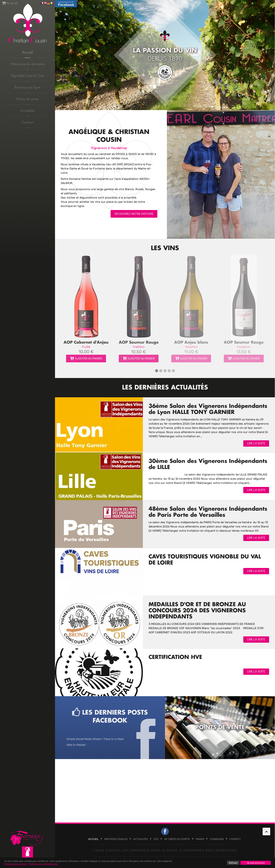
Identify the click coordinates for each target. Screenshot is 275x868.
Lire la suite (256, 443)
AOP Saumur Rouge (139, 342)
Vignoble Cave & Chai (27, 75)
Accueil (27, 52)
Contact (27, 122)
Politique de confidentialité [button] (43, 864)
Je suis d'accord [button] (256, 863)
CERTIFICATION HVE (175, 657)
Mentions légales (116, 839)
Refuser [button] (233, 863)
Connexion (217, 839)
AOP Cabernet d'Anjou (86, 342)
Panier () (10, 3)
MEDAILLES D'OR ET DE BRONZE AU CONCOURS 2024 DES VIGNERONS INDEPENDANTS (197, 611)
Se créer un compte (177, 839)
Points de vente (27, 99)
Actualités (27, 110)
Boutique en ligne (27, 87)
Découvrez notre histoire (134, 214)
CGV (156, 839)
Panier (200, 839)
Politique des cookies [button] (16, 864)
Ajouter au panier (86, 358)
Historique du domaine (27, 64)
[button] (157, 371)
